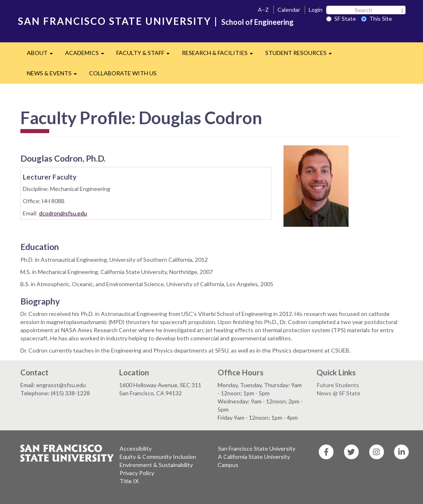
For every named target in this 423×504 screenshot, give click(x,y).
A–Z (263, 10)
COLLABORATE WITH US (123, 73)
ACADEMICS (88, 55)
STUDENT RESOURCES (302, 55)
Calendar (289, 10)
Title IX (129, 481)
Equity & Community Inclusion (158, 457)
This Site (377, 19)
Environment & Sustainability (156, 465)
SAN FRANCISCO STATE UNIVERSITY (114, 21)
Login (316, 10)
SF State (341, 19)
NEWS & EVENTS (55, 76)
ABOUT (43, 55)
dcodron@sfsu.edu (63, 213)
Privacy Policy (137, 473)
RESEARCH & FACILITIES (220, 55)
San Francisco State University (257, 448)
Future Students (338, 385)
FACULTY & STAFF (146, 55)
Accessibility (136, 448)
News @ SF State (339, 393)
